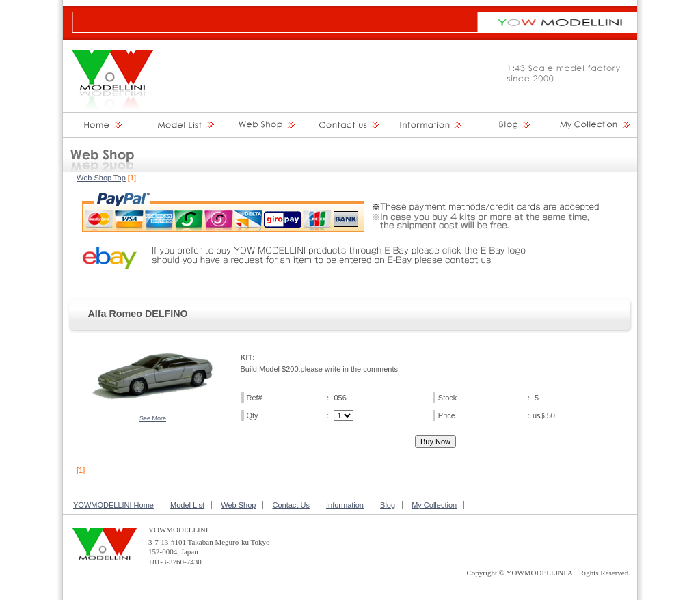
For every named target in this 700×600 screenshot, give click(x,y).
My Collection (434, 505)
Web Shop (238, 505)
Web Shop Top (101, 178)
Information (345, 505)
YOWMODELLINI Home (113, 505)
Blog (388, 505)
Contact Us (291, 505)
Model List (187, 505)
